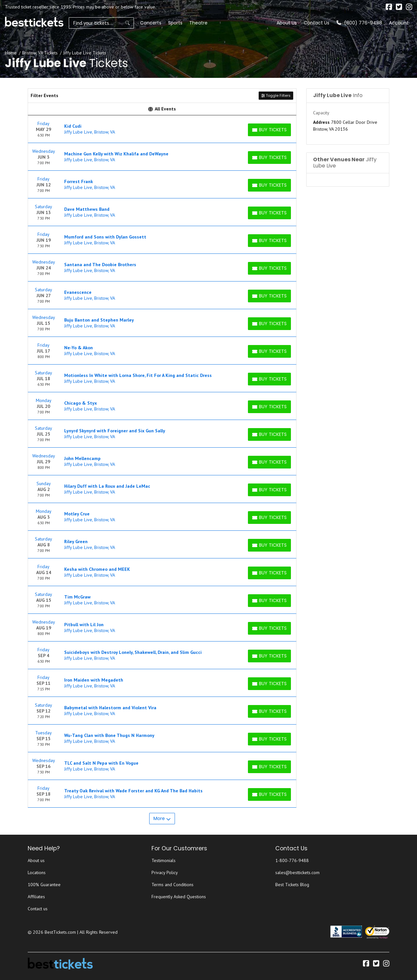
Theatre (198, 23)
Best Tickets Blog (292, 885)
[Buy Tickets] (269, 130)
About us (36, 860)
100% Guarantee (44, 885)
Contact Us (316, 23)
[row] (162, 129)
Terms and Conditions (173, 885)
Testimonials (164, 860)
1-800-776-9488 (292, 860)
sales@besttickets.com (297, 872)
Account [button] (399, 23)
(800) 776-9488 (359, 23)
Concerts (151, 23)
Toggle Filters (276, 95)
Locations (37, 872)
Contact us (38, 909)
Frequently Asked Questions (179, 897)
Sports (175, 23)
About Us (287, 23)
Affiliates (36, 897)
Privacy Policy (165, 872)
